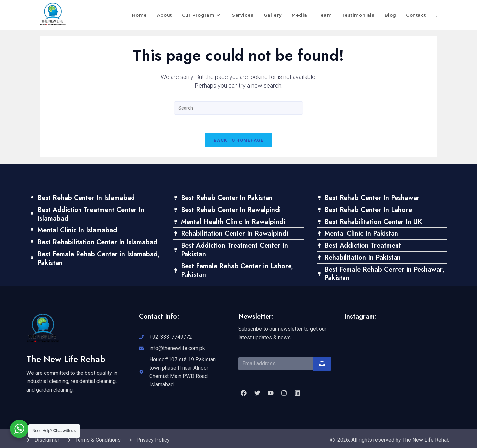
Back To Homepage (238, 142)
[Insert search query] (238, 108)
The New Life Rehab (66, 360)
